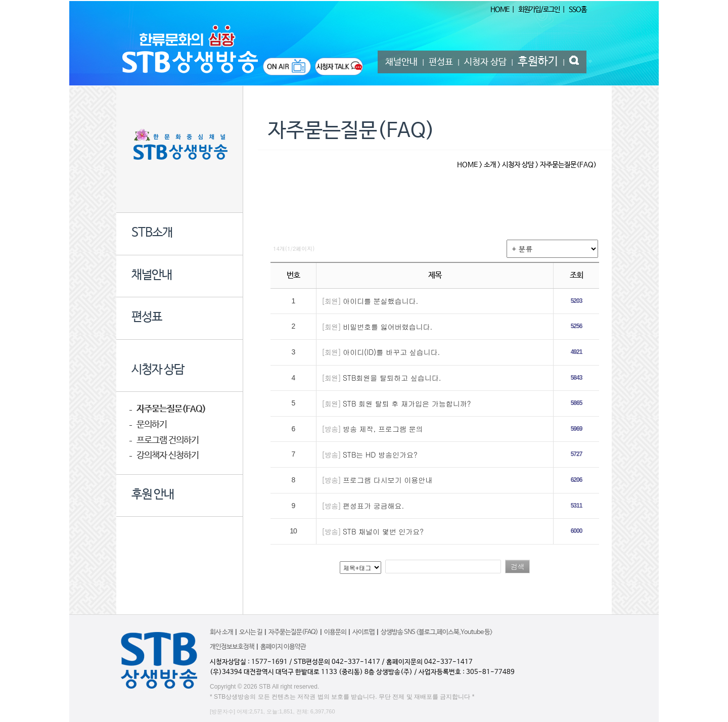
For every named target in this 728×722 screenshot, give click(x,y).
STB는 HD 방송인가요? (380, 455)
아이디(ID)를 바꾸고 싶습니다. (391, 352)
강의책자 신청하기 (168, 456)
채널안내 (401, 62)
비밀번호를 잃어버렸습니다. (388, 327)
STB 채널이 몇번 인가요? (383, 531)
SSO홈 (578, 10)
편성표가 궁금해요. (373, 506)
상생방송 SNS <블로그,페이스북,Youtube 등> (437, 632)
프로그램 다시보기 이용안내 (388, 480)
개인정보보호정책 (232, 647)
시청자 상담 (485, 62)
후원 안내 (153, 495)
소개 (490, 165)
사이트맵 (363, 632)
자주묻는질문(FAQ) (171, 409)
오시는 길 (251, 632)
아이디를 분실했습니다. (380, 301)
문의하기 (152, 425)
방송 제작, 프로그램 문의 (383, 429)
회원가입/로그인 (539, 10)
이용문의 (335, 632)
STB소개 (152, 233)
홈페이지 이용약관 (283, 647)
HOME (500, 10)
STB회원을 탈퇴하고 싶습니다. (392, 378)
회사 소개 (221, 632)
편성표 (441, 62)
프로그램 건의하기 (168, 441)
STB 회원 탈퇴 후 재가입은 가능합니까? (407, 403)
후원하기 (538, 62)
